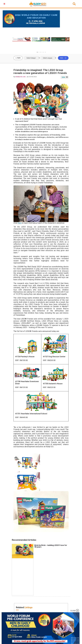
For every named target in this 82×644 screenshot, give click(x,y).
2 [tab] (39, 52)
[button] (5, 4)
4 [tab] (42, 52)
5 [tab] (44, 52)
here (20, 223)
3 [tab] (40, 52)
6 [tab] (45, 52)
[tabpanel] (22, 39)
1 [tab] (37, 52)
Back (19, 58)
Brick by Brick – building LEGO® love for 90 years (51, 546)
